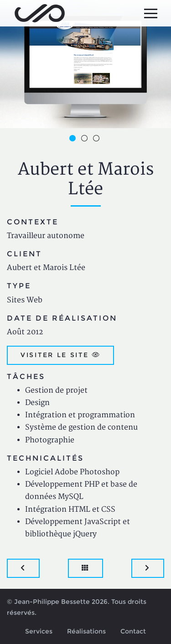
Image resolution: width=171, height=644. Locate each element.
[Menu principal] (150, 13)
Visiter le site (60, 355)
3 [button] (98, 140)
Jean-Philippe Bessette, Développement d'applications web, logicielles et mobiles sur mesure (40, 13)
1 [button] (74, 140)
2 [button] (86, 140)
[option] (85, 64)
